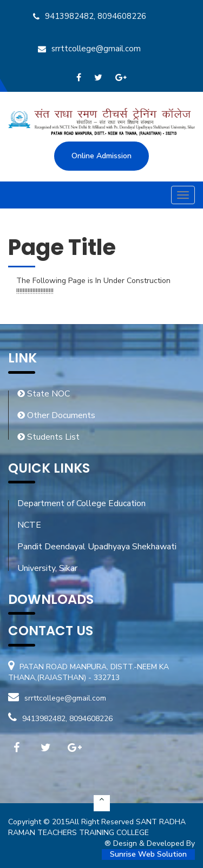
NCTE (29, 525)
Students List (48, 437)
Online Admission (101, 156)
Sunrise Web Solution (148, 854)
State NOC (44, 394)
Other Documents (56, 415)
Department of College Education (81, 503)
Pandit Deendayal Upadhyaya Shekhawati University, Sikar (97, 557)
